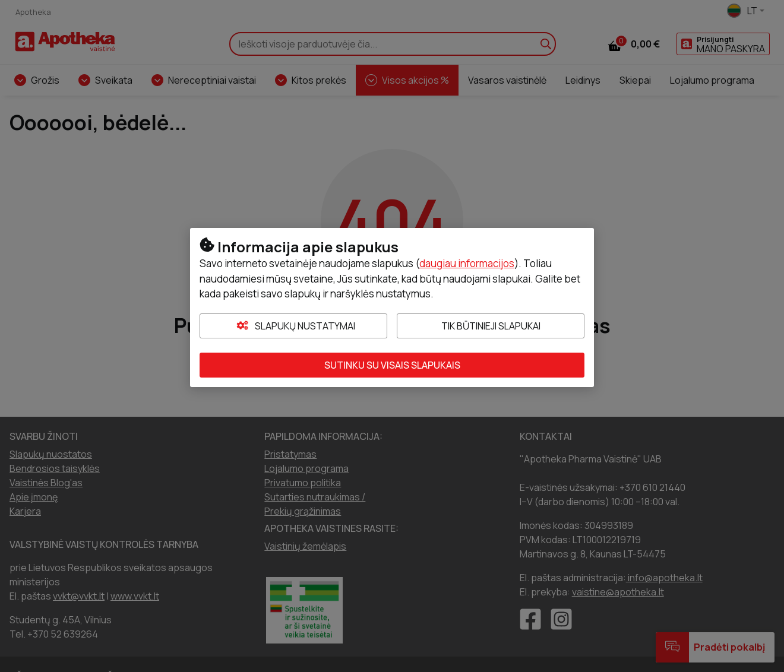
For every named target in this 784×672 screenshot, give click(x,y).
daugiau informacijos (467, 263)
